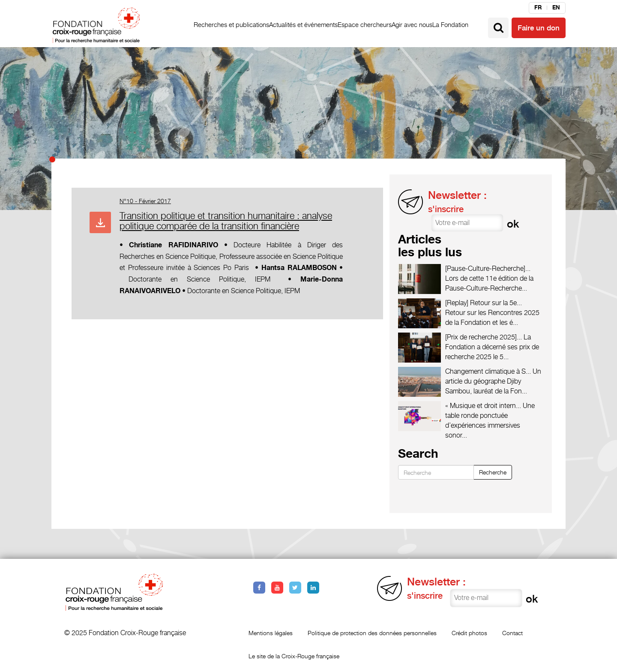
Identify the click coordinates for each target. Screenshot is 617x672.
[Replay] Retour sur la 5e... (484, 303)
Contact (512, 633)
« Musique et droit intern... (483, 406)
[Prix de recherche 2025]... (484, 337)
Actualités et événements (303, 25)
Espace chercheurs (365, 25)
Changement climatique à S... (488, 371)
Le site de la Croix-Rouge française (294, 656)
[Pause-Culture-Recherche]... (488, 268)
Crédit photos (469, 633)
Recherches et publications (231, 25)
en (556, 8)
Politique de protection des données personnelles (372, 633)
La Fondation (450, 25)
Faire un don (539, 28)
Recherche (493, 472)
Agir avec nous (412, 25)
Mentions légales (271, 633)
